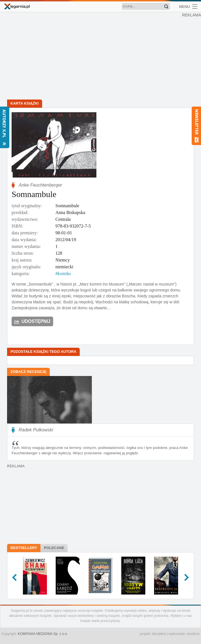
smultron (193, 634)
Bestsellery (24, 548)
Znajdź (166, 7)
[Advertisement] (100, 57)
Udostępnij (36, 321)
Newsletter (196, 126)
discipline (159, 634)
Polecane (54, 548)
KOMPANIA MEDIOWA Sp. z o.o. (43, 634)
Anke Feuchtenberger (40, 185)
